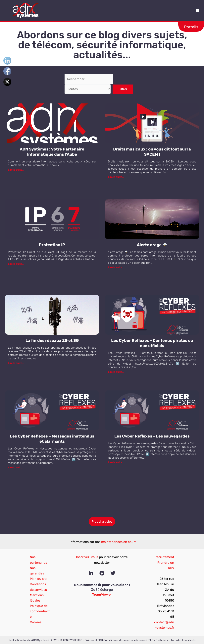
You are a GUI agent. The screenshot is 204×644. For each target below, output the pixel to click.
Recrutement (164, 557)
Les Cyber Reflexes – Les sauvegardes (152, 436)
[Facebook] (102, 573)
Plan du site (39, 579)
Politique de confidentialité (40, 611)
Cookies (36, 622)
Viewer (102, 594)
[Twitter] (113, 573)
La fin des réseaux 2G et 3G (52, 340)
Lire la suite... (16, 170)
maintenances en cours (119, 542)
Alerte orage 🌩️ (152, 245)
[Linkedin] (91, 573)
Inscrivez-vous (87, 557)
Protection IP (52, 245)
